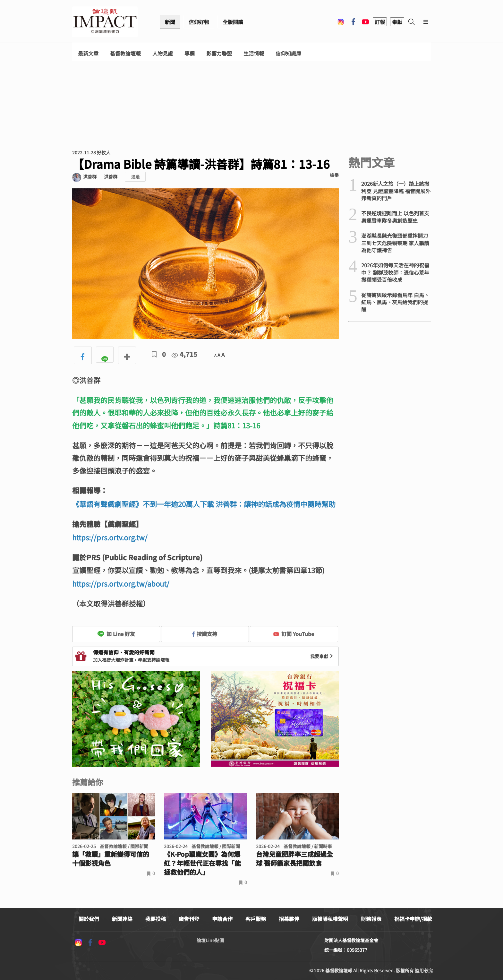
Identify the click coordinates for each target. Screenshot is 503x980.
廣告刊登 (189, 919)
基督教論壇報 (125, 53)
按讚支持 (205, 634)
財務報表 (371, 919)
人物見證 (163, 53)
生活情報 (254, 53)
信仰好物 (199, 22)
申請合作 (222, 919)
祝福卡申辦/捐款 (413, 919)
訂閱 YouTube (294, 634)
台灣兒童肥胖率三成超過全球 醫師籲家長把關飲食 (294, 859)
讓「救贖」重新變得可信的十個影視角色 (111, 859)
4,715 (184, 354)
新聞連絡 (122, 919)
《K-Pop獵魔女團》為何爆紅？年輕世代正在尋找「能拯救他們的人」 (202, 863)
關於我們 (89, 919)
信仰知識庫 (288, 53)
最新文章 (88, 53)
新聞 (170, 22)
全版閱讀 (233, 22)
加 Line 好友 (116, 634)
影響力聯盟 (219, 53)
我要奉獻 (322, 656)
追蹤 (135, 177)
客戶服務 (256, 919)
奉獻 (397, 22)
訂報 (380, 22)
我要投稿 (156, 919)
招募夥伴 (289, 919)
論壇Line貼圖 (210, 940)
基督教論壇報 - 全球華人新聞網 (105, 22)
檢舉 (334, 175)
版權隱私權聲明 (330, 919)
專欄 (190, 53)
